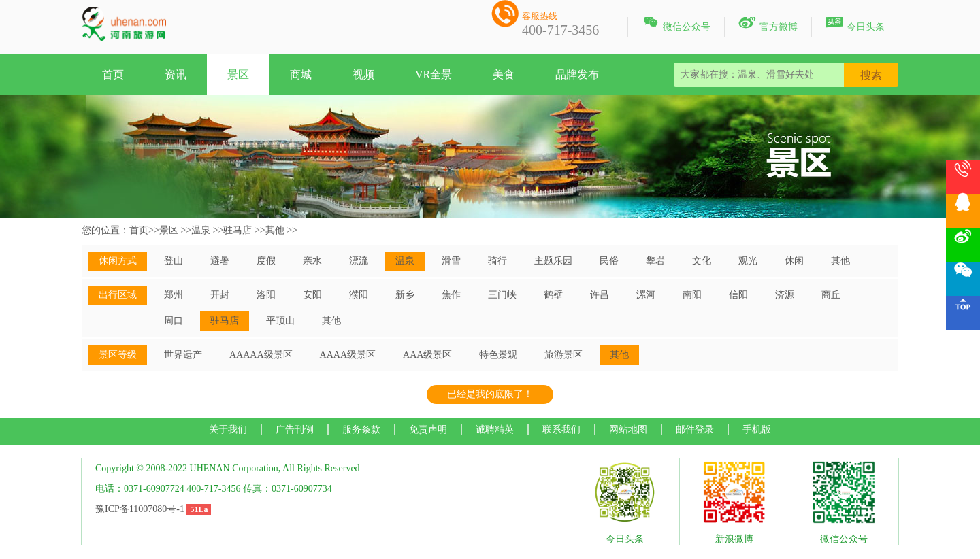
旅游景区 (563, 355)
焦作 (451, 295)
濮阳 (359, 295)
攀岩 (655, 261)
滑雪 (451, 261)
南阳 (692, 295)
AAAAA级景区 (261, 355)
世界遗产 (183, 355)
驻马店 (238, 230)
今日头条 (855, 24)
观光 (748, 261)
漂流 (359, 261)
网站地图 (628, 429)
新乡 (405, 295)
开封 (220, 295)
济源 (785, 295)
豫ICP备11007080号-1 (140, 509)
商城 (301, 74)
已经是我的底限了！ (490, 394)
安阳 (312, 295)
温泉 (201, 230)
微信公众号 (676, 24)
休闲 (794, 261)
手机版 (757, 429)
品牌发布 (577, 74)
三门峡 (502, 295)
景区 (238, 74)
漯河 (646, 295)
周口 (174, 321)
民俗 (609, 261)
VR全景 (434, 74)
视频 (363, 74)
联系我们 (561, 429)
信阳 (738, 295)
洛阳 (266, 295)
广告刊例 (295, 429)
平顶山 (280, 321)
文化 (702, 261)
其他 (275, 230)
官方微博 (768, 24)
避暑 (220, 261)
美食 (504, 74)
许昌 (600, 295)
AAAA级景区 (348, 355)
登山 (174, 261)
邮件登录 (695, 429)
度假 (266, 261)
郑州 (174, 295)
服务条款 (361, 429)
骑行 (497, 261)
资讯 (176, 74)
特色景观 (498, 355)
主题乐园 (553, 261)
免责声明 (428, 429)
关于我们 (228, 429)
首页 (113, 74)
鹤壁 (553, 295)
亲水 (312, 261)
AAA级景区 (427, 355)
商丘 (831, 295)
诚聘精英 (495, 429)
